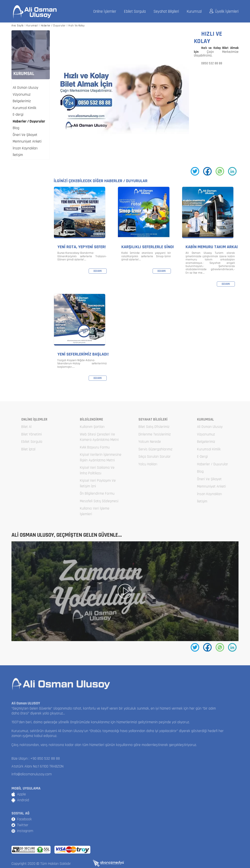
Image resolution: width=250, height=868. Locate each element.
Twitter (23, 825)
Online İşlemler (105, 12)
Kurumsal (194, 12)
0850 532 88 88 (212, 63)
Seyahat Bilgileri (166, 12)
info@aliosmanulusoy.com (32, 774)
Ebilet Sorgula (135, 12)
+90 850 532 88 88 (45, 759)
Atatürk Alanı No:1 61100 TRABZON (37, 766)
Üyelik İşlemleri (224, 11)
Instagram (25, 831)
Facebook (24, 819)
